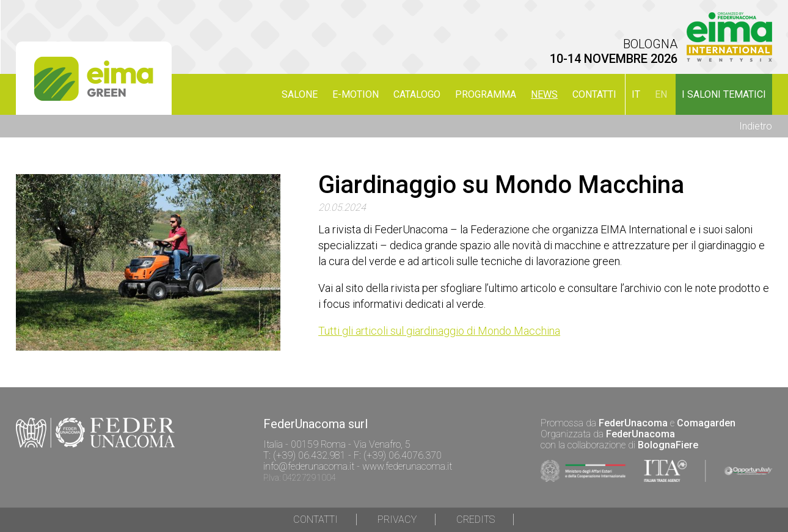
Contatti (594, 94)
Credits (476, 519)
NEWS (544, 94)
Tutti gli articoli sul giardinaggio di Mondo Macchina (439, 331)
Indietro (756, 126)
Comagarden (706, 423)
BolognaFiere (668, 445)
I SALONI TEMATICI (724, 94)
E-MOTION (356, 94)
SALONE (300, 94)
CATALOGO (417, 94)
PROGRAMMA (486, 94)
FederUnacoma (633, 423)
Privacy (397, 519)
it (636, 94)
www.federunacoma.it (407, 466)
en (661, 94)
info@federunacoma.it (309, 466)
